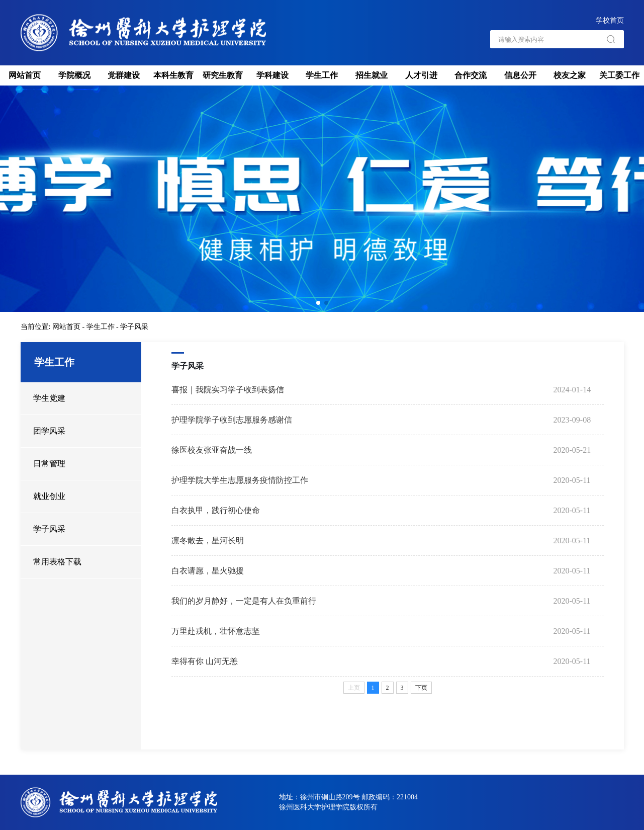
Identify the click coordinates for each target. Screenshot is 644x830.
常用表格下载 (57, 562)
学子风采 (134, 327)
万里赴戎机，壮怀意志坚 (216, 631)
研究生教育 (223, 75)
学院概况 (74, 75)
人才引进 (421, 75)
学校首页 (610, 20)
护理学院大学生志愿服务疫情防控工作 (240, 480)
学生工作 (322, 75)
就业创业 (49, 496)
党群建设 (124, 75)
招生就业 (372, 75)
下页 (421, 688)
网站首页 (25, 75)
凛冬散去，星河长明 (208, 541)
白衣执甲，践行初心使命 (216, 510)
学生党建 (49, 398)
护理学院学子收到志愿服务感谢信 (232, 420)
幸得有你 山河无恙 (205, 661)
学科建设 (272, 75)
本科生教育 (173, 75)
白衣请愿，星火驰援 (208, 571)
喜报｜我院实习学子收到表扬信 (228, 390)
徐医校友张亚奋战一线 (212, 450)
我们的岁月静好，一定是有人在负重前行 (244, 601)
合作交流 (471, 75)
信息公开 (520, 75)
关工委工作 (619, 75)
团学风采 (49, 431)
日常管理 (49, 464)
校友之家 (570, 75)
